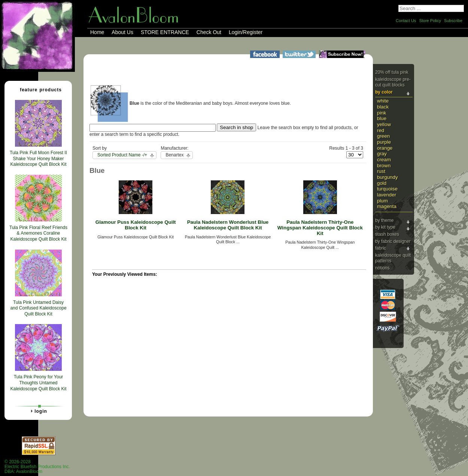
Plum (382, 201)
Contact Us (406, 21)
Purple (384, 142)
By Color (384, 92)
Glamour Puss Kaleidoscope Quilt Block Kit (136, 225)
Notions (382, 268)
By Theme (384, 220)
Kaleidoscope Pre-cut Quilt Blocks (393, 82)
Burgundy (388, 177)
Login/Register (246, 32)
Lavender (387, 195)
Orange (385, 148)
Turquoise (387, 189)
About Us (122, 32)
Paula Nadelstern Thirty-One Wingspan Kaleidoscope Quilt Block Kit (320, 228)
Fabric (381, 248)
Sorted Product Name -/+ (122, 155)
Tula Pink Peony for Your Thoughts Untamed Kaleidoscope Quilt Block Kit (38, 383)
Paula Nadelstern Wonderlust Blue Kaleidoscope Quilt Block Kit (228, 225)
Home (97, 32)
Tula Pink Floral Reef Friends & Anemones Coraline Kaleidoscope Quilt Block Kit (38, 233)
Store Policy (430, 21)
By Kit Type (385, 227)
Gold (382, 183)
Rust (381, 171)
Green (383, 136)
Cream (384, 160)
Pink (382, 113)
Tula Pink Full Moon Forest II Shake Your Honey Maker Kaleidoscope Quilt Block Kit (38, 158)
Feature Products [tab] (38, 89)
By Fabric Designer (393, 241)
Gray (382, 154)
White (383, 101)
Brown (384, 166)
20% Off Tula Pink (392, 72)
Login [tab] (38, 411)
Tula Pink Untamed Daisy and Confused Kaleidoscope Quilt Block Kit (38, 308)
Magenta (387, 206)
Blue (382, 118)
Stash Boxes (387, 234)
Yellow (384, 124)
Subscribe (453, 21)
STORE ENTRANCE (165, 32)
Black (383, 107)
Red (381, 130)
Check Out (209, 32)
